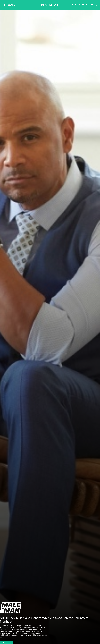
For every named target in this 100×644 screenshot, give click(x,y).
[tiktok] (86, 5)
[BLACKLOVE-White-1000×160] (50, 4)
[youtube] (83, 5)
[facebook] (72, 5)
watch (13, 5)
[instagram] (79, 5)
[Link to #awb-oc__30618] (96, 5)
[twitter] (76, 5)
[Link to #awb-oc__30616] (5, 5)
